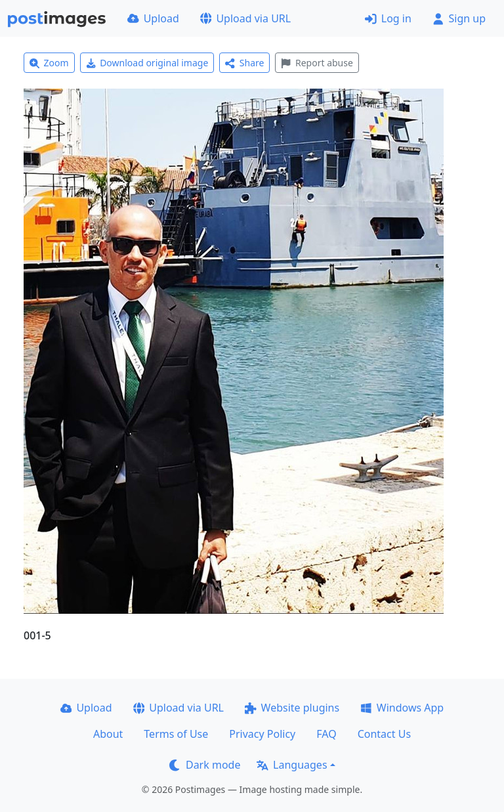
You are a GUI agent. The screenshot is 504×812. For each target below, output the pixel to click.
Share (244, 63)
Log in (388, 18)
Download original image (147, 63)
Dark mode (205, 765)
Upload (153, 18)
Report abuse (317, 63)
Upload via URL (245, 18)
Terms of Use (176, 734)
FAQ (326, 734)
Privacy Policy (262, 734)
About (108, 734)
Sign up (459, 18)
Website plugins (292, 708)
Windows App (402, 708)
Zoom (49, 63)
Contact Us (384, 734)
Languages (292, 765)
